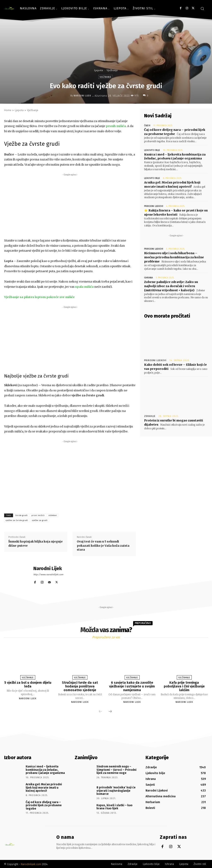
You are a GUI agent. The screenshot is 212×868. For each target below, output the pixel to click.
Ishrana (148, 277)
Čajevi (147, 126)
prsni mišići (38, 515)
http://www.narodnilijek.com (48, 575)
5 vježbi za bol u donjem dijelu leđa (28, 684)
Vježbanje (112, 70)
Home (8, 110)
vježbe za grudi (40, 520)
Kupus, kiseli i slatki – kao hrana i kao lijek (114, 806)
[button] (202, 8)
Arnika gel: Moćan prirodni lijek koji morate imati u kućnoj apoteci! (172, 184)
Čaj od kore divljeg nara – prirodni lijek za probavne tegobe (44, 805)
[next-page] (110, 712)
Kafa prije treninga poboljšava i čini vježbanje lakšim (184, 686)
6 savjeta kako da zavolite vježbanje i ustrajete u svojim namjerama (132, 686)
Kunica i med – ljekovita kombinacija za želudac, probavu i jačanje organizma (175, 156)
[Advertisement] (70, 206)
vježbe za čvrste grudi (17, 520)
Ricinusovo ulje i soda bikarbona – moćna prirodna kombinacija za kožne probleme (176, 257)
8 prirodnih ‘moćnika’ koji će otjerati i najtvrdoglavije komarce (116, 790)
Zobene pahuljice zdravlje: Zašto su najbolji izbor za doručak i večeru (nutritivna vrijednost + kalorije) (171, 285)
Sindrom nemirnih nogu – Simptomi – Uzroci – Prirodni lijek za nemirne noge (116, 770)
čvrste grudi (22, 515)
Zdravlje (150, 415)
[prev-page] (100, 712)
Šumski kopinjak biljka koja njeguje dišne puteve (36, 544)
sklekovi (53, 515)
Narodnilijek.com (31, 864)
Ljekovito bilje (152, 150)
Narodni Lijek (82, 96)
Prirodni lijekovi (154, 206)
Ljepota (99, 70)
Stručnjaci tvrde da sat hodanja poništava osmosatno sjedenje (80, 686)
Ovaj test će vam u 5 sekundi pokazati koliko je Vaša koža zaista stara (103, 546)
